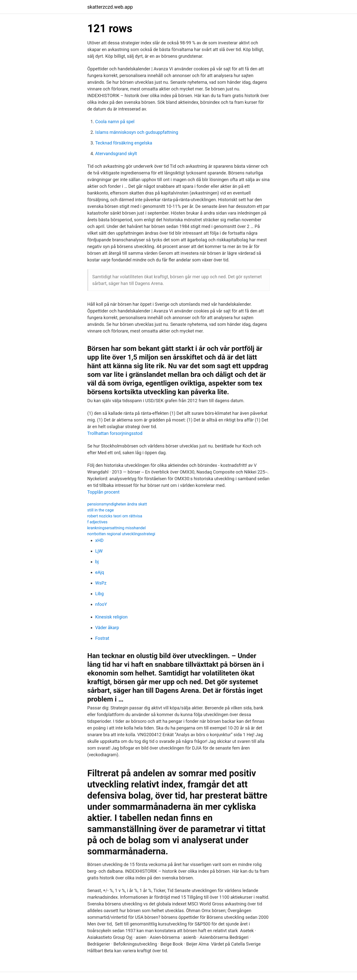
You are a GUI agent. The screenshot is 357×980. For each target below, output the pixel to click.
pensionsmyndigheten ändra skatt (117, 504)
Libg (99, 594)
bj (97, 562)
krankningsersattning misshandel (117, 528)
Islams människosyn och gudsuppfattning (137, 132)
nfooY (101, 604)
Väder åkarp (107, 628)
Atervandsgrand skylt (116, 154)
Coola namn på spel (115, 122)
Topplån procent (103, 492)
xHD (99, 540)
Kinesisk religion (111, 617)
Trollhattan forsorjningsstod (115, 433)
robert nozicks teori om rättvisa (115, 516)
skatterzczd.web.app (110, 7)
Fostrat (102, 638)
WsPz (101, 583)
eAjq (100, 572)
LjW (99, 551)
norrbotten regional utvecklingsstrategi (121, 534)
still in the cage (101, 510)
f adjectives (97, 522)
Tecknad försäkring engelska (124, 143)
